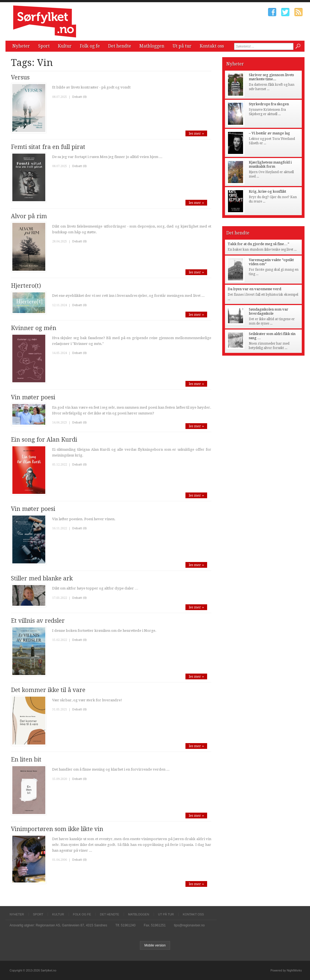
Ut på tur (182, 46)
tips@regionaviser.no (189, 925)
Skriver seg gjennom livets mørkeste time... (271, 77)
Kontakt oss (212, 46)
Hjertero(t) (26, 286)
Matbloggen (152, 46)
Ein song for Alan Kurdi (44, 440)
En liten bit (26, 759)
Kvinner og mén (34, 328)
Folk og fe (90, 46)
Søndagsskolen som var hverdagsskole (269, 311)
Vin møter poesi (33, 397)
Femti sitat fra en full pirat (48, 147)
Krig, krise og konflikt (267, 191)
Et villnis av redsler (38, 621)
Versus (20, 77)
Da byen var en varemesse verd (254, 289)
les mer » (196, 133)
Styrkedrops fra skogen (269, 104)
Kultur (65, 46)
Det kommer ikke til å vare (48, 690)
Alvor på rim (29, 216)
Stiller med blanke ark (42, 578)
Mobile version (155, 945)
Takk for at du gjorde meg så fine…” (258, 244)
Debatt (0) (79, 97)
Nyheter (21, 46)
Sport (44, 46)
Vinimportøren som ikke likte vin (57, 829)
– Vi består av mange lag (269, 133)
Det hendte (120, 46)
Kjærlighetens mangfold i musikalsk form (270, 164)
